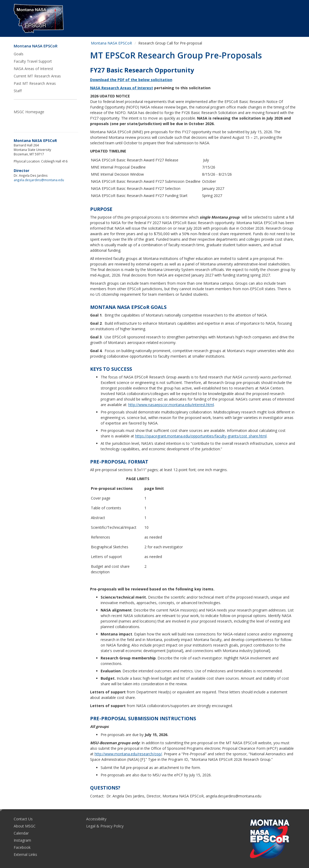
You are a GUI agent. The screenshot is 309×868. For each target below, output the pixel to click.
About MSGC (25, 826)
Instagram (22, 840)
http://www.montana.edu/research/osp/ (128, 754)
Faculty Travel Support (33, 61)
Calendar (21, 833)
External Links (25, 854)
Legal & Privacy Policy (105, 826)
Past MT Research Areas (35, 83)
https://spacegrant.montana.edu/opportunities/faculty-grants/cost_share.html (201, 436)
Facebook (22, 847)
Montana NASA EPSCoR (36, 46)
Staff (18, 91)
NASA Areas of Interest (33, 69)
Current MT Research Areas (37, 76)
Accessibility (96, 819)
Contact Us (23, 819)
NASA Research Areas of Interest (122, 88)
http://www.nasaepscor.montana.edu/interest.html (171, 405)
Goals (19, 54)
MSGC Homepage (29, 112)
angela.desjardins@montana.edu (39, 180)
